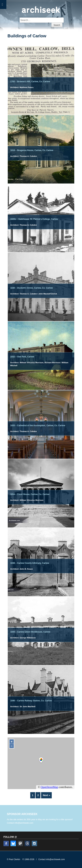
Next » (46, 795)
